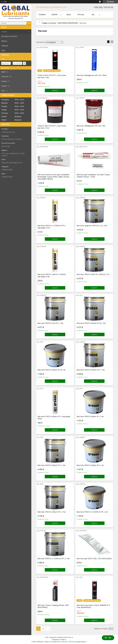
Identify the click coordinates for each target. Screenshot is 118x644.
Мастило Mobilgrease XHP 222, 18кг (91, 126)
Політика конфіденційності (78, 642)
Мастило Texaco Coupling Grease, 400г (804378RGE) (53, 606)
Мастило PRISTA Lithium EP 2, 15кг (52, 465)
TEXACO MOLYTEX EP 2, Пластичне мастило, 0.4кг (52, 76)
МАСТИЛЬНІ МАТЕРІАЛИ (68, 23)
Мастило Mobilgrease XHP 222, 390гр (92, 75)
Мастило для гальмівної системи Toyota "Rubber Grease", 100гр (93, 176)
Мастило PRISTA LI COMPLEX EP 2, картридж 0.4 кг (52, 227)
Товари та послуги (49, 23)
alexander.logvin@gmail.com (12, 163)
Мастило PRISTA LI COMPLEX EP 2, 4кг (92, 512)
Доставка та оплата (9, 36)
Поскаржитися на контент (59, 642)
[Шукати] (29, 23)
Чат (108, 638)
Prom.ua (70, 637)
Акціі (3, 50)
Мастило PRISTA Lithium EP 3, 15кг (52, 512)
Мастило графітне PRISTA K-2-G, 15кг (92, 226)
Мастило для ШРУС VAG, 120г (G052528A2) (94, 559)
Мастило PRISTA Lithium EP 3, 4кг (90, 465)
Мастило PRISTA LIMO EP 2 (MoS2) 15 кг (93, 274)
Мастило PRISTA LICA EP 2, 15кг (51, 323)
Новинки (5, 46)
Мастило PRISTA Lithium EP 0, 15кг (91, 370)
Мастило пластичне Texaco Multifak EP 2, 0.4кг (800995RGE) (93, 606)
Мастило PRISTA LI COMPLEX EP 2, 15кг (54, 559)
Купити (55, 90)
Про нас (81, 15)
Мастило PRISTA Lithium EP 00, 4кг (52, 370)
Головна (42, 15)
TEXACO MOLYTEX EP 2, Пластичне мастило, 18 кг (52, 127)
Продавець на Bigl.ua (59, 640)
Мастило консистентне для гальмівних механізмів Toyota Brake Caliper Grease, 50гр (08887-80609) (54, 177)
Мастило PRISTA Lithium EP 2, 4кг (90, 416)
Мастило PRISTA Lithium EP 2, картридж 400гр (54, 418)
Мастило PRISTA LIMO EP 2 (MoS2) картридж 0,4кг (52, 275)
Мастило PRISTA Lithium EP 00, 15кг (91, 323)
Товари (4, 32)
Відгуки (4, 41)
